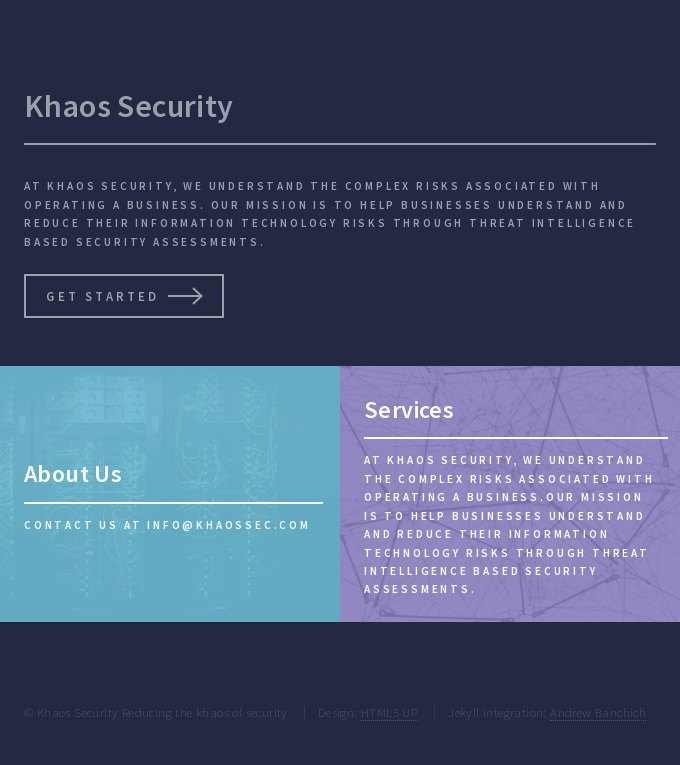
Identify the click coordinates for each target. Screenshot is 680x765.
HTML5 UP (389, 712)
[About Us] (170, 494)
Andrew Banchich (598, 712)
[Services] (510, 494)
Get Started (101, 296)
